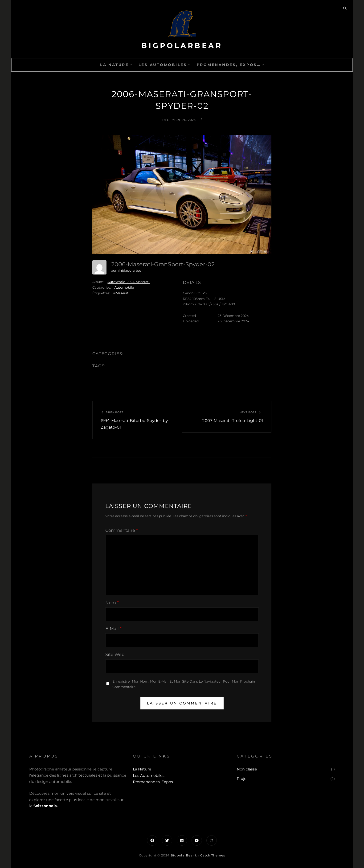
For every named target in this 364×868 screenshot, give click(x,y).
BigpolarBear (182, 46)
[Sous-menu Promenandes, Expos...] (263, 65)
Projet (242, 779)
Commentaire (122, 530)
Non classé (247, 769)
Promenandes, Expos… (229, 65)
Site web (115, 655)
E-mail (113, 629)
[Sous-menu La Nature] (131, 65)
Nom (112, 603)
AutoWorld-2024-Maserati (129, 282)
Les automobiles (163, 65)
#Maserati (121, 293)
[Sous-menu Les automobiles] (189, 65)
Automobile (124, 287)
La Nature (115, 65)
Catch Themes (213, 855)
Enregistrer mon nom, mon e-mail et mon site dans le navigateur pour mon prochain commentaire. (184, 684)
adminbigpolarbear (127, 270)
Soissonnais (45, 806)
